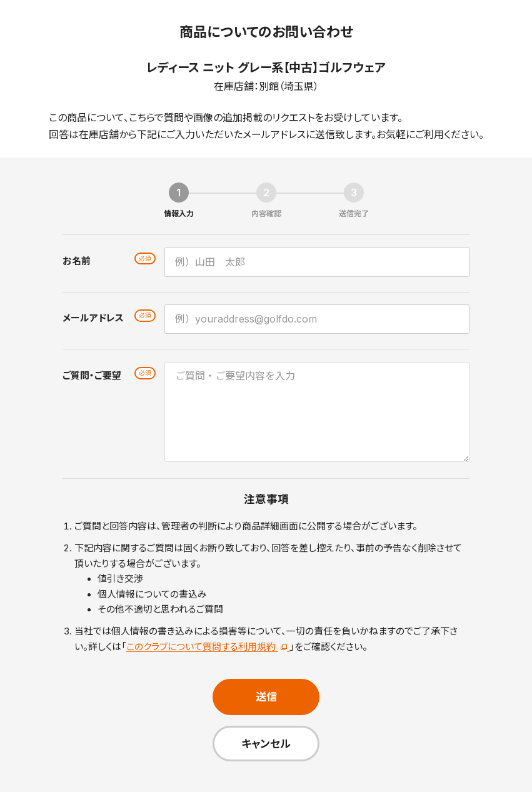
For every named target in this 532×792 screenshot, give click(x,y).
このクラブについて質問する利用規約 (208, 647)
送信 (266, 697)
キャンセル (266, 744)
